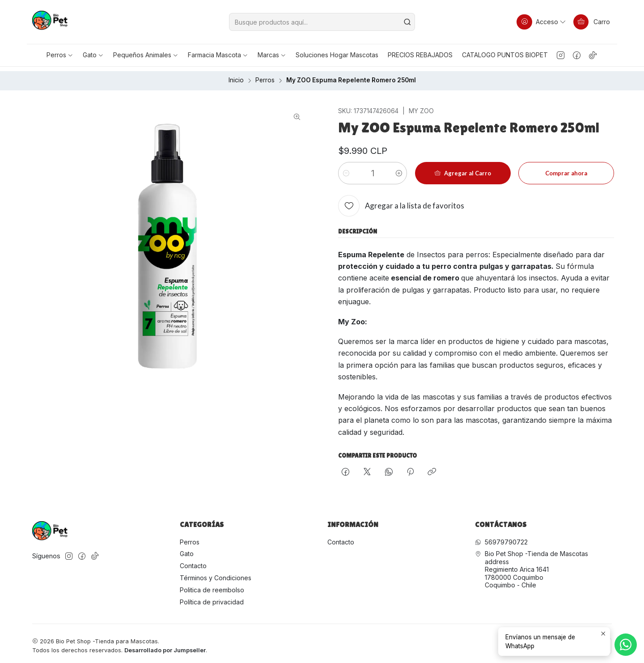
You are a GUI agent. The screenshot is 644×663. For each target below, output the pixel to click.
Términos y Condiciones (216, 573)
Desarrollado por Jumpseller (165, 645)
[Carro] (592, 22)
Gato (187, 549)
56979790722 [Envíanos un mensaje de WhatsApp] (501, 537)
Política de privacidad (212, 597)
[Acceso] (542, 22)
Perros (265, 76)
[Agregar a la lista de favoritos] (401, 201)
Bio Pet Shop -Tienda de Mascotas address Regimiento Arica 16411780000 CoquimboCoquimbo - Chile (532, 565)
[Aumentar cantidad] (399, 169)
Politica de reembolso (212, 585)
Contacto (193, 561)
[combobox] (322, 22)
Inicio (236, 76)
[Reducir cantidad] (346, 169)
